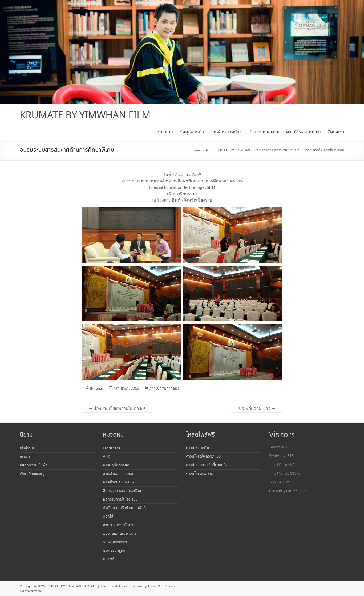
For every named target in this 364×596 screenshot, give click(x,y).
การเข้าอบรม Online (119, 482)
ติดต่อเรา (336, 132)
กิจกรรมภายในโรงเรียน (120, 499)
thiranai (96, 388)
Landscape (112, 448)
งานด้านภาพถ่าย (226, 132)
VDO (107, 457)
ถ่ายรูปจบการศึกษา (118, 525)
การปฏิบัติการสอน (117, 465)
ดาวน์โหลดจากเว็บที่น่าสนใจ (206, 465)
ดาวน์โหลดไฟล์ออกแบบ (203, 457)
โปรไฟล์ (108, 559)
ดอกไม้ (108, 516)
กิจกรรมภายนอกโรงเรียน (122, 491)
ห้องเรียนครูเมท (114, 550)
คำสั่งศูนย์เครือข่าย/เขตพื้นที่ (124, 508)
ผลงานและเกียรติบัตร (120, 533)
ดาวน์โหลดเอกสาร (199, 474)
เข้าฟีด (25, 457)
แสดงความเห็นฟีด (34, 465)
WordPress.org (32, 474)
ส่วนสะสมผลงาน (264, 132)
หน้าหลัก (165, 132)
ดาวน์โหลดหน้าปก (304, 132)
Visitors (282, 435)
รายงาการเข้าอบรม (118, 542)
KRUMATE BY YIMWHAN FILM (85, 116)
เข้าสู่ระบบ (28, 448)
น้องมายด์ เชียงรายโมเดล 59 (117, 408)
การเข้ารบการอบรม (165, 388)
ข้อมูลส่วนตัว (192, 132)
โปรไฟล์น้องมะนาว (256, 408)
